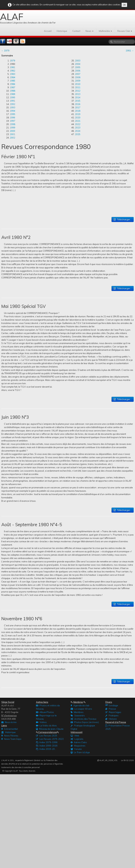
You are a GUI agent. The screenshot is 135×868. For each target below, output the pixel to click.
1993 (12, 107)
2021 (78, 121)
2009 (78, 81)
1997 (12, 121)
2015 (78, 101)
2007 (78, 74)
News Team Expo (11, 739)
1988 (12, 91)
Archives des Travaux (83, 719)
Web (75, 736)
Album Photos (45, 712)
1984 (12, 77)
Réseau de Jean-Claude (50, 729)
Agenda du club (80, 705)
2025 (78, 134)
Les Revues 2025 (47, 736)
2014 (78, 97)
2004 (78, 64)
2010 (78, 84)
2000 (12, 131)
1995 (12, 114)
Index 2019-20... (46, 749)
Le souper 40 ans (81, 709)
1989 (12, 94)
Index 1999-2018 (47, 746)
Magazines (78, 746)
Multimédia (105, 31)
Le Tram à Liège (80, 752)
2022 (78, 124)
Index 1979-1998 (47, 742)
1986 (12, 84)
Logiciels (77, 739)
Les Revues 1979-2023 (50, 739)
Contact (76, 31)
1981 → (130, 51)
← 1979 (5, 51)
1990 (12, 97)
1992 (12, 104)
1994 (12, 111)
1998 (12, 124)
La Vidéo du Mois (46, 726)
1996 (12, 118)
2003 (78, 61)
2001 (12, 134)
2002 (12, 138)
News (90, 31)
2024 (78, 131)
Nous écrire (9, 722)
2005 (78, 67)
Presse (111, 709)
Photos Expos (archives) (85, 722)
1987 (12, 87)
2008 (78, 77)
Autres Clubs (79, 742)
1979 (12, 61)
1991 (12, 101)
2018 (78, 111)
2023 (78, 128)
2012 (78, 91)
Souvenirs (78, 715)
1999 (12, 128)
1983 (12, 74)
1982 (12, 71)
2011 (78, 87)
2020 (78, 118)
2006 (78, 71)
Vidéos (41, 722)
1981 (12, 67)
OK (124, 5)
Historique (62, 31)
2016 (78, 104)
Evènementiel (10, 729)
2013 (78, 94)
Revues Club (125, 31)
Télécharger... (123, 219)
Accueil (48, 31)
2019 (78, 114)
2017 (78, 107)
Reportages (113, 712)
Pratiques (112, 715)
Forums (76, 749)
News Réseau (10, 736)
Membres (77, 712)
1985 (12, 81)
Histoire (111, 719)
